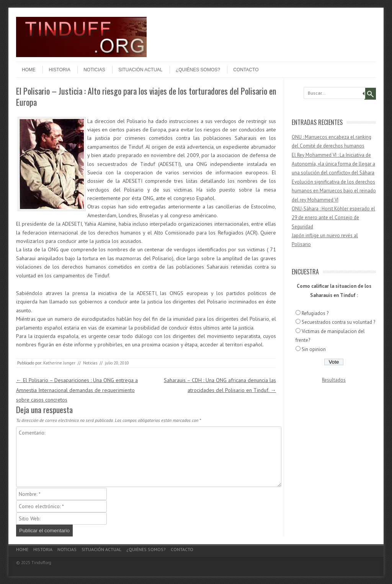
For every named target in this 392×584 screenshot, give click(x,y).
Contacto (246, 70)
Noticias (94, 70)
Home (29, 70)
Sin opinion (314, 349)
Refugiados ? (315, 313)
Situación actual (140, 70)
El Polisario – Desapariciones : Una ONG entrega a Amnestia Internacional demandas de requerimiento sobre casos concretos (77, 390)
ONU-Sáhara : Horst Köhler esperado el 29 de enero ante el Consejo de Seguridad (333, 218)
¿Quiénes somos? (198, 70)
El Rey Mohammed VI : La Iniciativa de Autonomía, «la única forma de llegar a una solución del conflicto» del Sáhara (333, 164)
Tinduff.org (41, 563)
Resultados (334, 380)
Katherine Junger (59, 363)
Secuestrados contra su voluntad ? (338, 322)
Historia (59, 70)
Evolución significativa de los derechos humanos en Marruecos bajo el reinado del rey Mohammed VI (334, 191)
